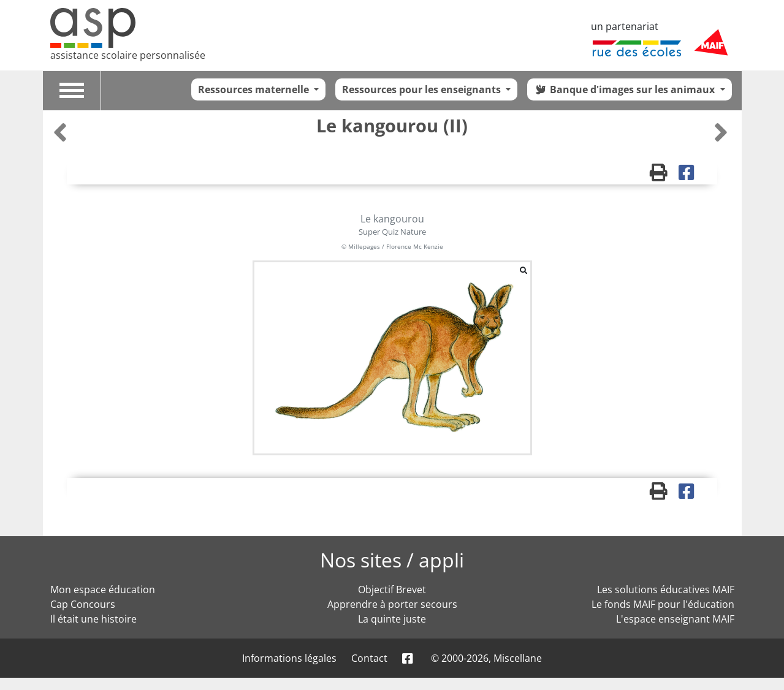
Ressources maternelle (255, 89)
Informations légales (289, 658)
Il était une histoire (93, 619)
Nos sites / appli (392, 560)
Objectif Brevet (392, 590)
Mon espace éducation (103, 590)
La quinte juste (392, 619)
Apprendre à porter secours (392, 604)
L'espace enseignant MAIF (675, 619)
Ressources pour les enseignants (423, 89)
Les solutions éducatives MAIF (666, 590)
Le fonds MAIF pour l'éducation (663, 604)
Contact (369, 658)
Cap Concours (83, 604)
